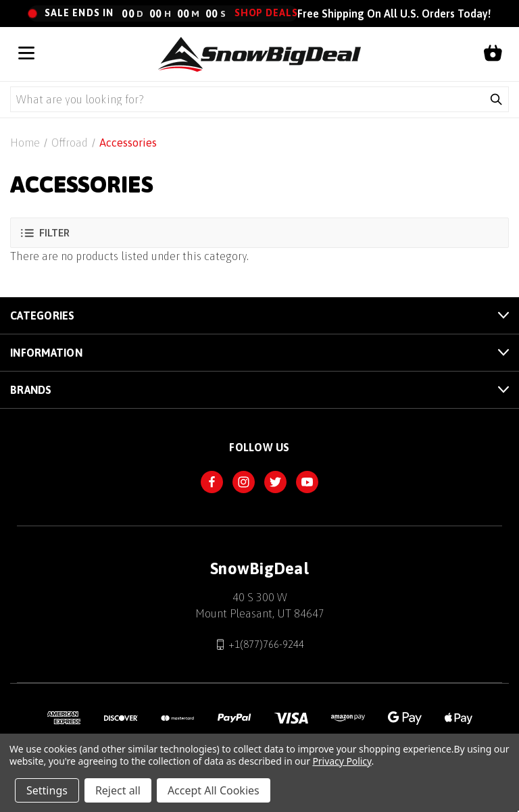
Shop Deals (266, 13)
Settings (47, 790)
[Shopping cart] (493, 54)
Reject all (118, 790)
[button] (259, 233)
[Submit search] (496, 99)
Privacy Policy (342, 761)
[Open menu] (26, 54)
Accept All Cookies (214, 790)
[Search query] (247, 99)
